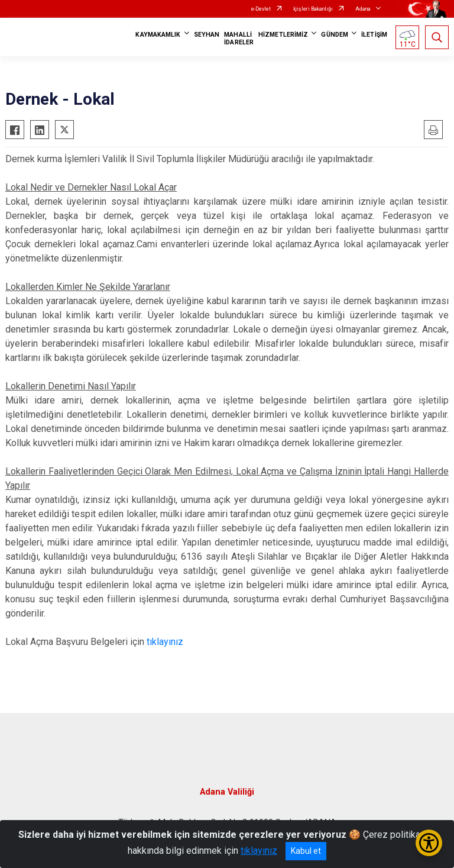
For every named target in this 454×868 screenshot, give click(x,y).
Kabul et (306, 851)
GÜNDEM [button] (335, 35)
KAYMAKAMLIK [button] (158, 35)
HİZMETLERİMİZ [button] (283, 35)
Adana (363, 9)
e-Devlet (261, 9)
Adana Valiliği (227, 792)
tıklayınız (165, 642)
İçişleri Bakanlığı (313, 9)
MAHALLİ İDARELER (239, 38)
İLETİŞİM (374, 35)
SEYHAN (207, 35)
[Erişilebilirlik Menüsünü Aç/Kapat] (429, 843)
